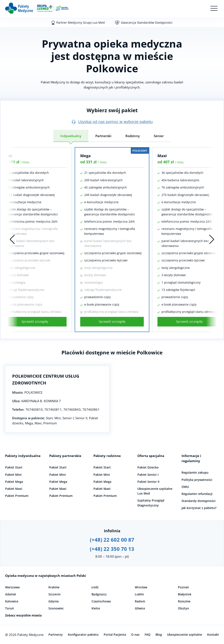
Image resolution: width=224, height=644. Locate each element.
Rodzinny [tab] (133, 136)
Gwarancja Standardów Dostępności (147, 22)
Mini (7, 156)
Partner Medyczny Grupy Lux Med (81, 22)
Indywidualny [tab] (71, 136)
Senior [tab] (159, 136)
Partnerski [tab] (103, 136)
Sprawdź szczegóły (35, 321)
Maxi (162, 156)
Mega (85, 156)
